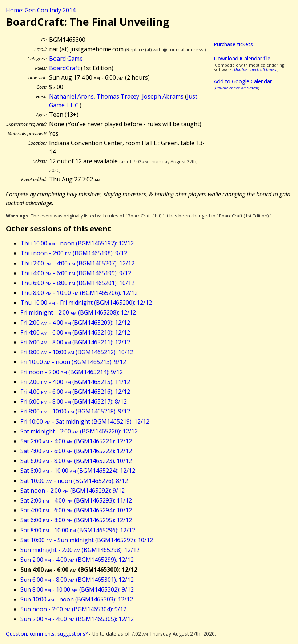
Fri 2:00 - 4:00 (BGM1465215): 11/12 (75, 382)
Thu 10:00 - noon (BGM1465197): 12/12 (77, 243)
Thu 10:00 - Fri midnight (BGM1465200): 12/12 (86, 303)
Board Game (66, 59)
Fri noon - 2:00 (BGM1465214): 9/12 (72, 372)
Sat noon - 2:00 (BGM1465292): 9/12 (73, 491)
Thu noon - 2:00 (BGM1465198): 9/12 (74, 253)
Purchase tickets (233, 44)
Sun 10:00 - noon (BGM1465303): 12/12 (77, 599)
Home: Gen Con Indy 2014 (41, 10)
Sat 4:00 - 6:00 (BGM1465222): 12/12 (76, 451)
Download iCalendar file (242, 58)
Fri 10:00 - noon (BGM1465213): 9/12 (73, 362)
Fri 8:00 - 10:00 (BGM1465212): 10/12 (77, 352)
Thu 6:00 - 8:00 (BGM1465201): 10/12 (77, 283)
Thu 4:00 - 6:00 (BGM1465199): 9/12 (76, 273)
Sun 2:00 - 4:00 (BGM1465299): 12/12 (77, 560)
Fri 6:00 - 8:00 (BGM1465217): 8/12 (74, 401)
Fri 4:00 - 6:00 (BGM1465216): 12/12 (75, 392)
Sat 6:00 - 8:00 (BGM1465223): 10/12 (76, 461)
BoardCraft (64, 68)
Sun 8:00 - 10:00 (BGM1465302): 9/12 (77, 589)
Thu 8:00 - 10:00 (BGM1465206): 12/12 (79, 293)
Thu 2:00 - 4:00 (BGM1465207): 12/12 (77, 263)
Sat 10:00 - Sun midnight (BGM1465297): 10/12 (87, 540)
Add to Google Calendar (243, 81)
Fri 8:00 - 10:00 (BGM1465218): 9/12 (75, 411)
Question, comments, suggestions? (47, 634)
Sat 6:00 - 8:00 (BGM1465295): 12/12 (76, 520)
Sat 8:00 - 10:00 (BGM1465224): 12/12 (78, 471)
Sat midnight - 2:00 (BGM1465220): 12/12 (79, 431)
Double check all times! (256, 69)
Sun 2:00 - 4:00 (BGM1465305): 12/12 (77, 619)
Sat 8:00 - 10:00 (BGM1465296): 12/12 (78, 530)
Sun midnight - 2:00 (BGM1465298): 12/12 (80, 550)
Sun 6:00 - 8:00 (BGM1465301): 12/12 (77, 580)
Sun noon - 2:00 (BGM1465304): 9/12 (73, 609)
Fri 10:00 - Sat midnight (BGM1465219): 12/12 (85, 421)
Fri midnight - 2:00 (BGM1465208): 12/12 (78, 312)
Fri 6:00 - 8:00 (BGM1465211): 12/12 (75, 342)
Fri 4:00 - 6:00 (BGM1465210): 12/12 (75, 332)
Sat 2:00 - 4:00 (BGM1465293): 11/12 (76, 500)
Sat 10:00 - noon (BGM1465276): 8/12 (74, 481)
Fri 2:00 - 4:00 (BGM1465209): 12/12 (75, 323)
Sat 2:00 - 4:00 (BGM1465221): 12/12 (76, 441)
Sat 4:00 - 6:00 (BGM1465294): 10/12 (76, 510)
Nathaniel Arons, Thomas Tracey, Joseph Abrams (116, 96)
